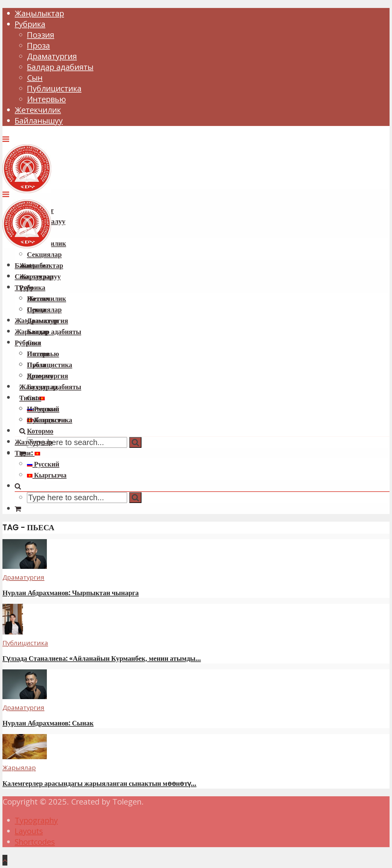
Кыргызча (47, 475)
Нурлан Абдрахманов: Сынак (48, 723)
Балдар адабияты (60, 67)
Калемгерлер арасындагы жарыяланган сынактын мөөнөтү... (99, 783)
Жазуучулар (34, 442)
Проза (38, 46)
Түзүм (24, 287)
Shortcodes (35, 842)
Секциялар (44, 310)
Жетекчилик (38, 110)
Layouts (29, 831)
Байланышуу (39, 121)
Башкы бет (32, 265)
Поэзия (41, 35)
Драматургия (52, 56)
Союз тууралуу (38, 276)
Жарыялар (32, 332)
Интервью (46, 99)
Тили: (27, 453)
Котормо (40, 431)
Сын (35, 78)
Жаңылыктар (39, 13)
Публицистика (54, 88)
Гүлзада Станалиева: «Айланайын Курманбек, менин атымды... (102, 658)
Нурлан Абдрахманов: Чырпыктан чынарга (71, 593)
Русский (43, 464)
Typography (36, 820)
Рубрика (30, 24)
